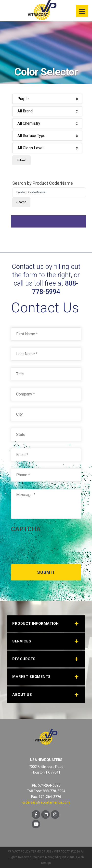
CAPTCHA (26, 529)
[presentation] (48, 547)
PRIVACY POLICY (19, 852)
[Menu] (82, 11)
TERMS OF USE (41, 852)
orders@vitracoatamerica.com (46, 802)
